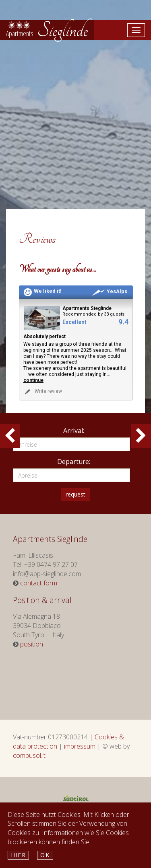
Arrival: (74, 431)
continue (33, 380)
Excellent (74, 322)
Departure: (74, 462)
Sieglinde (47, 30)
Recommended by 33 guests (93, 314)
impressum (80, 746)
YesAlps (110, 291)
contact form (39, 583)
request (75, 494)
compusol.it (29, 755)
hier (18, 855)
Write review (43, 392)
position (32, 644)
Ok (45, 855)
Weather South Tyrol (73, 680)
